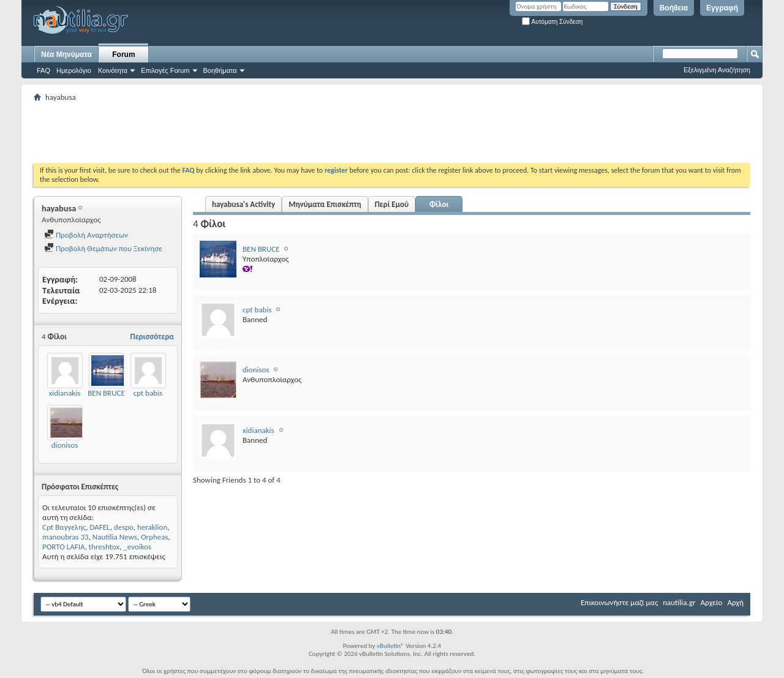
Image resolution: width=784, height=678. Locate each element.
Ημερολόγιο (74, 70)
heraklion (152, 527)
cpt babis (148, 393)
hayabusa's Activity (243, 204)
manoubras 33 (66, 537)
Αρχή (735, 602)
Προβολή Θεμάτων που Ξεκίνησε (103, 248)
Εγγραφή (722, 8)
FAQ (43, 70)
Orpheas (155, 537)
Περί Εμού (392, 204)
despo (124, 527)
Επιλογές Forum (165, 70)
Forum (123, 55)
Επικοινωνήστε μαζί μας (619, 602)
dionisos (65, 445)
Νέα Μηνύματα (66, 55)
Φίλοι (439, 204)
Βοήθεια (674, 8)
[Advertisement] (257, 132)
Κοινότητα (113, 70)
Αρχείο (712, 602)
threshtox (104, 547)
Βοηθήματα (220, 70)
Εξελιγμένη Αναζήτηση (717, 70)
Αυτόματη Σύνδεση (552, 22)
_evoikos (137, 547)
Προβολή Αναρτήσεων (86, 235)
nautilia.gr (679, 602)
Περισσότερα (152, 337)
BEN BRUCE (106, 393)
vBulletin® (390, 646)
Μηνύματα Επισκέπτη (325, 204)
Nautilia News (115, 537)
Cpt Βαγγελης (64, 527)
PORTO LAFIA (64, 547)
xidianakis (65, 393)
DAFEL (100, 527)
